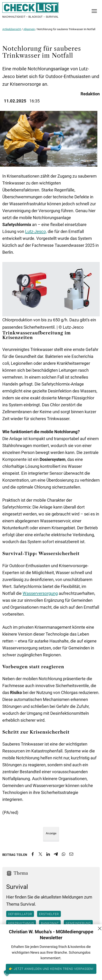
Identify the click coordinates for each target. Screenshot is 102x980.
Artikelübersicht (12, 29)
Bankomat (50, 923)
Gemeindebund (78, 923)
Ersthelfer (49, 914)
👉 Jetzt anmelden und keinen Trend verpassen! (51, 969)
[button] (7, 973)
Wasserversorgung (40, 593)
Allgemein (29, 29)
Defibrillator (20, 914)
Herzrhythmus (21, 923)
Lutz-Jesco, (36, 231)
